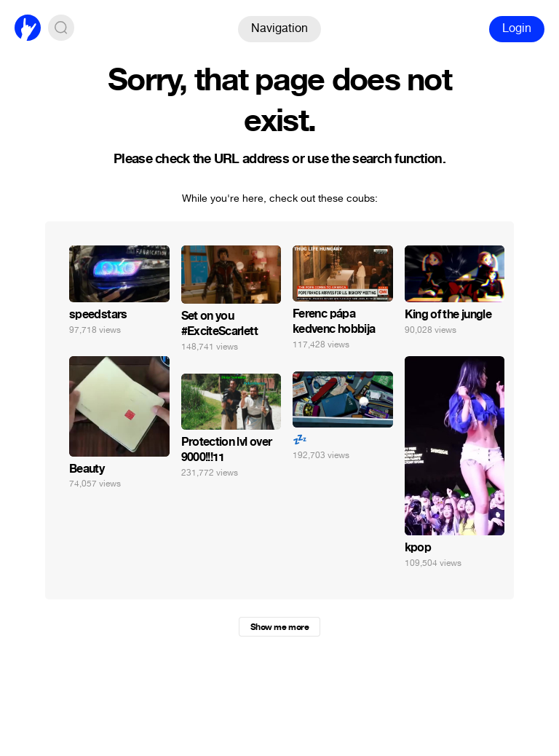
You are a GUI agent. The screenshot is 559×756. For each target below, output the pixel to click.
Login (517, 28)
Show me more (279, 627)
